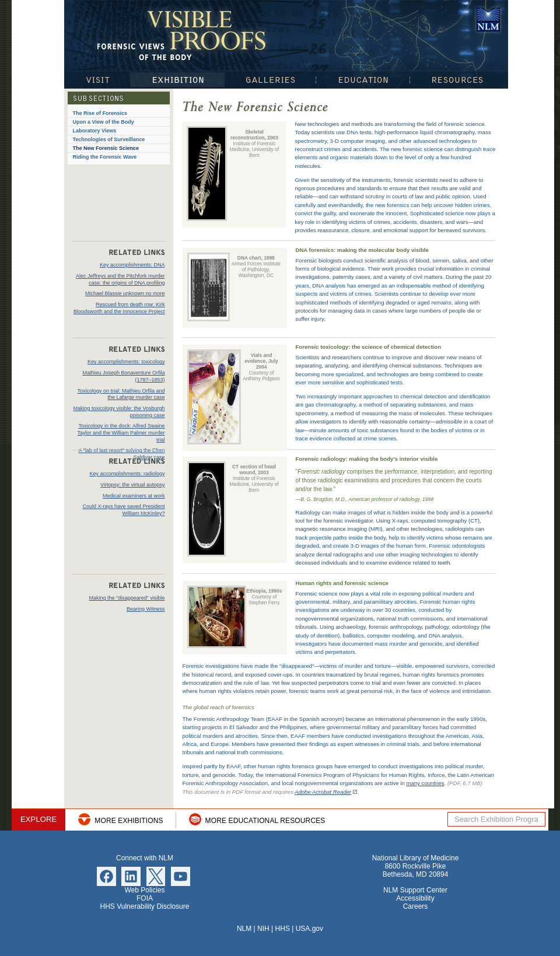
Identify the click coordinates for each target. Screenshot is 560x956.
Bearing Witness (146, 609)
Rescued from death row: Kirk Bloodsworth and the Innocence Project (119, 308)
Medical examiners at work (134, 496)
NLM (244, 929)
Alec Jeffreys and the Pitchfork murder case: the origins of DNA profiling (120, 279)
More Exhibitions (129, 821)
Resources (459, 80)
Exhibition (177, 80)
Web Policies (144, 890)
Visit (97, 80)
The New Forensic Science (106, 148)
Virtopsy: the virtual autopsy (132, 485)
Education (363, 80)
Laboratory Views (95, 131)
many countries (425, 783)
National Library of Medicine (488, 20)
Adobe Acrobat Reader (323, 792)
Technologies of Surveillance (109, 139)
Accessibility (415, 898)
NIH (263, 929)
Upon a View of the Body (104, 122)
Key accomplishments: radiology (127, 474)
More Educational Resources (265, 821)
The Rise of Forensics (100, 113)
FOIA (145, 898)
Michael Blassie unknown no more (125, 293)
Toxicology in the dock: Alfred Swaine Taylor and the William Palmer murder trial (121, 433)
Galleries (270, 80)
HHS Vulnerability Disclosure (145, 906)
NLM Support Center (415, 890)
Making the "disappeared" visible (127, 598)
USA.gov (309, 929)
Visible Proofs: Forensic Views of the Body (184, 35)
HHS (283, 929)
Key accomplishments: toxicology (126, 362)
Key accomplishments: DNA (132, 265)
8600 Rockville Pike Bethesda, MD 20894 (416, 870)
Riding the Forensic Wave (105, 157)
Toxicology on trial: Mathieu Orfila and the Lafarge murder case (121, 394)
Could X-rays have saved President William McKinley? (123, 510)
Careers (416, 906)
